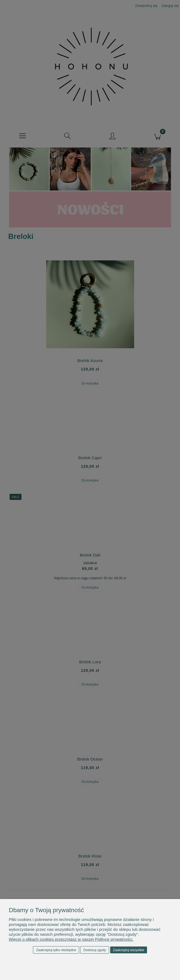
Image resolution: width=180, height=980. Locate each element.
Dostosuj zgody (95, 950)
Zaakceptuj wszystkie (128, 950)
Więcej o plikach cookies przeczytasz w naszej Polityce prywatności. (71, 939)
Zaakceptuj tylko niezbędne (56, 950)
